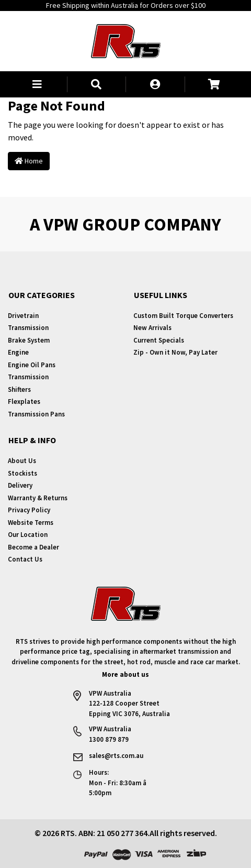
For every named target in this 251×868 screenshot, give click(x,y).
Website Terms (31, 523)
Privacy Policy (29, 510)
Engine (18, 352)
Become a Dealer (33, 547)
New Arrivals (152, 328)
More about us (125, 674)
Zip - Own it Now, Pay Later (175, 352)
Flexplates (24, 402)
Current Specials (159, 340)
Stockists (22, 473)
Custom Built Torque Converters (183, 316)
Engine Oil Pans (32, 365)
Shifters (19, 389)
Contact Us (25, 559)
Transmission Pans (36, 414)
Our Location (28, 535)
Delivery (20, 485)
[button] (37, 84)
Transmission (28, 328)
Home (29, 161)
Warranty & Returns (38, 498)
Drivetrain (23, 316)
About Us (22, 461)
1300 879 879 (109, 739)
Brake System (29, 340)
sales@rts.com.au (116, 756)
